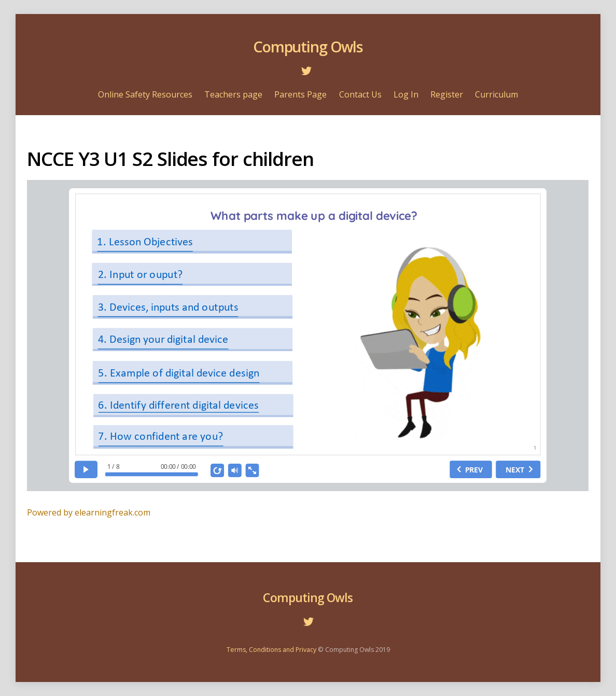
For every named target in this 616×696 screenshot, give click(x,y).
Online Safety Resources (145, 94)
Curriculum (496, 94)
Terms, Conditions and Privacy (271, 650)
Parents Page (300, 94)
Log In (406, 94)
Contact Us (360, 94)
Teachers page (233, 94)
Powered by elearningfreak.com (89, 512)
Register (447, 94)
